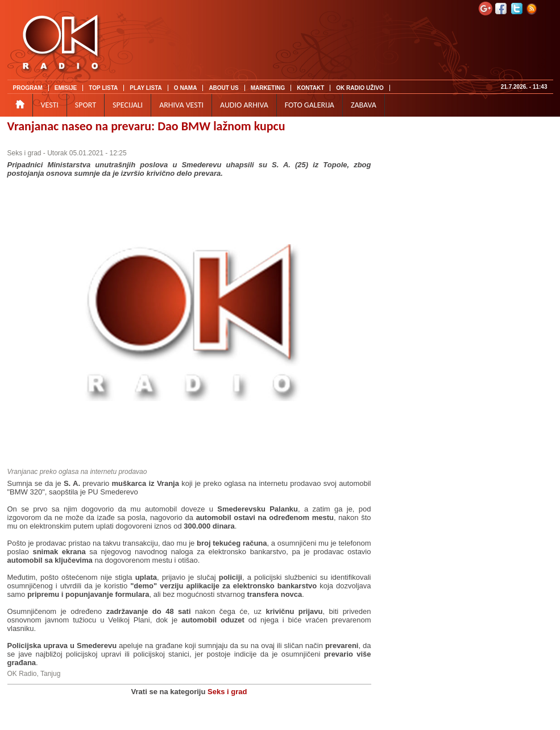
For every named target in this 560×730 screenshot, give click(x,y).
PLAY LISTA (146, 88)
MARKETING (268, 88)
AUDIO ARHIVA (244, 105)
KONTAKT (310, 88)
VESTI (50, 105)
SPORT (86, 105)
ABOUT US (223, 88)
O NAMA (186, 88)
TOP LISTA (103, 88)
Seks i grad (24, 153)
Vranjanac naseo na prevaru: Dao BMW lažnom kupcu (146, 126)
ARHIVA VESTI (181, 105)
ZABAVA (364, 105)
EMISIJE (66, 88)
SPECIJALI (128, 105)
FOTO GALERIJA (310, 105)
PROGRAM (28, 88)
